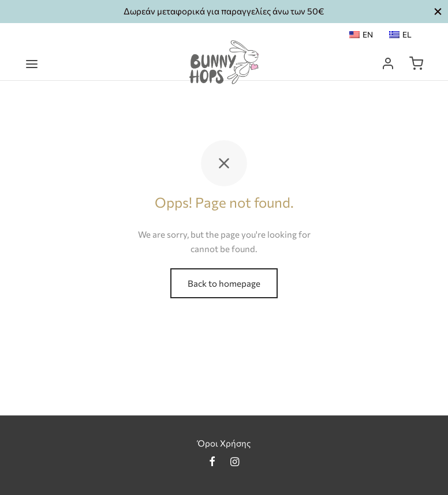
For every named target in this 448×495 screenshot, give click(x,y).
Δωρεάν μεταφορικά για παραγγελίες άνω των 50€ (224, 11)
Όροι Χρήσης (224, 443)
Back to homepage (224, 283)
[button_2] (438, 11)
